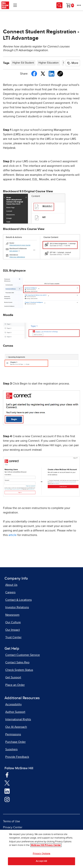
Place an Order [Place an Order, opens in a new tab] (15, 685)
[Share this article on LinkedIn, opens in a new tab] (51, 73)
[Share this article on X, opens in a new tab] (43, 73)
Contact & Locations (18, 600)
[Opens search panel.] (59, 5)
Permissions (13, 734)
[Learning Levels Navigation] (15, 5)
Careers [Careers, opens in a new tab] (10, 592)
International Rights (18, 719)
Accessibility (13, 704)
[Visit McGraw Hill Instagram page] (7, 799)
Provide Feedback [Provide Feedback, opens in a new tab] (17, 757)
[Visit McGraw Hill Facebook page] (7, 775)
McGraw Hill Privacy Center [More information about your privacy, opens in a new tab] (46, 845)
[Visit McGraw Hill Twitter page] (7, 783)
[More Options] (79, 5)
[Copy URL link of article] (60, 74)
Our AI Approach (16, 727)
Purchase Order (15, 742)
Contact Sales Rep (17, 662)
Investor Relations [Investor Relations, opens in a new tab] (17, 607)
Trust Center (13, 637)
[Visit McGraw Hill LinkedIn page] (7, 791)
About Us (11, 585)
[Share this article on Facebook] (34, 74)
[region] (41, 849)
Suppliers (11, 749)
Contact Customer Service (23, 655)
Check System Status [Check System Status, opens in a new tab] (19, 670)
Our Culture (13, 622)
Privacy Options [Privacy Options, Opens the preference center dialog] (42, 854)
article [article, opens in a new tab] (13, 535)
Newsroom (12, 615)
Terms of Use (12, 821)
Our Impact (13, 630)
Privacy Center (13, 827)
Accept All (41, 861)
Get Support (13, 677)
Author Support (15, 712)
